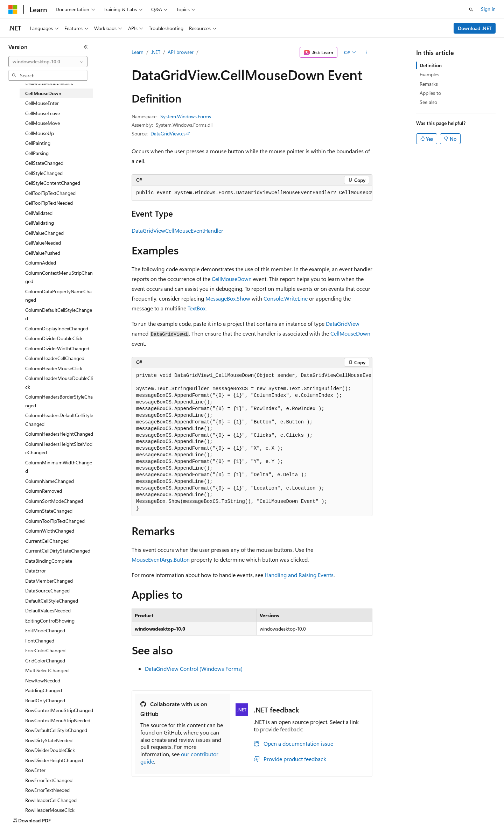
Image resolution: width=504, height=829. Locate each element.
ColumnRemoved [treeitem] (44, 491)
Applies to (430, 93)
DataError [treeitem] (36, 571)
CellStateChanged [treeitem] (44, 163)
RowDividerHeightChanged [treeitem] (54, 760)
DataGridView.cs (168, 134)
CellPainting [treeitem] (38, 143)
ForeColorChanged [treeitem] (45, 650)
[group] (252, 193)
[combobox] (48, 62)
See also (428, 102)
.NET (156, 52)
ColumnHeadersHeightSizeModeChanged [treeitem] (59, 448)
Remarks (429, 84)
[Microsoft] (13, 9)
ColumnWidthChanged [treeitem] (50, 531)
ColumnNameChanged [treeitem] (50, 481)
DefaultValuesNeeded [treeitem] (48, 610)
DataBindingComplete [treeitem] (49, 561)
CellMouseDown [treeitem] (43, 93)
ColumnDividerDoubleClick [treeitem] (54, 338)
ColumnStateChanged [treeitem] (49, 511)
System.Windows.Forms (186, 116)
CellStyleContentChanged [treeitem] (53, 183)
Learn (138, 52)
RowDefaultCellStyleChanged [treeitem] (56, 730)
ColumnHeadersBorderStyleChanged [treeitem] (59, 401)
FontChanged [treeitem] (40, 641)
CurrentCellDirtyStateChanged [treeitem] (58, 551)
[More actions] (366, 52)
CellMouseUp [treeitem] (40, 133)
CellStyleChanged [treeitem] (44, 173)
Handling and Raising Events (299, 575)
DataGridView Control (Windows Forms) (194, 669)
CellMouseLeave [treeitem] (43, 113)
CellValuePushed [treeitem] (43, 253)
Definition (431, 65)
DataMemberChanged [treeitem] (49, 581)
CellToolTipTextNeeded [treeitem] (49, 203)
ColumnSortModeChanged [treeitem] (54, 501)
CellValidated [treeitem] (39, 213)
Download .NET (475, 28)
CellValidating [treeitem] (40, 223)
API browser (181, 52)
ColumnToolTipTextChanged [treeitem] (55, 521)
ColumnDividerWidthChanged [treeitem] (57, 348)
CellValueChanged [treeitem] (44, 233)
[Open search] (471, 9)
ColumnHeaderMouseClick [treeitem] (54, 368)
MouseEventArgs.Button (161, 559)
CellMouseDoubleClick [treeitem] (49, 83)
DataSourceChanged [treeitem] (47, 591)
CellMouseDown (232, 279)
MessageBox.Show (228, 298)
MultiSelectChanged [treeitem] (47, 670)
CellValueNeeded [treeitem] (43, 243)
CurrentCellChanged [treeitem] (47, 541)
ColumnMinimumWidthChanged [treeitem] (59, 467)
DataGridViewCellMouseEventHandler (177, 230)
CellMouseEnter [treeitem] (42, 103)
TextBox (197, 308)
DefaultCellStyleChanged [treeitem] (52, 601)
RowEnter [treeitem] (35, 770)
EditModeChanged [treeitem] (45, 630)
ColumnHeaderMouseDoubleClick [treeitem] (59, 382)
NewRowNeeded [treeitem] (43, 680)
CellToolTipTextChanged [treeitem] (50, 193)
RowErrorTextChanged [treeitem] (49, 780)
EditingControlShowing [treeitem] (50, 621)
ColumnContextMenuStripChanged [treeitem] (59, 277)
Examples (429, 74)
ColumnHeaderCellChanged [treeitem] (55, 358)
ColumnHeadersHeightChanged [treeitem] (59, 434)
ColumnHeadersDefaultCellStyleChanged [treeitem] (59, 420)
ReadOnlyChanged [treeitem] (45, 700)
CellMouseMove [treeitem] (43, 123)
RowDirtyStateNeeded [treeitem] (49, 740)
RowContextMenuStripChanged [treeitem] (59, 710)
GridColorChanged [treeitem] (45, 661)
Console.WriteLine (286, 298)
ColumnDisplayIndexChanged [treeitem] (57, 328)
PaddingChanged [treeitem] (44, 690)
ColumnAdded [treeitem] (41, 263)
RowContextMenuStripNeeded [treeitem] (58, 720)
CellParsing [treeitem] (37, 153)
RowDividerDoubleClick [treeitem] (50, 750)
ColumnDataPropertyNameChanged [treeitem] (58, 296)
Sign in (488, 9)
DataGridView (343, 324)
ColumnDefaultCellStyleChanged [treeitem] (59, 314)
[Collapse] (86, 47)
